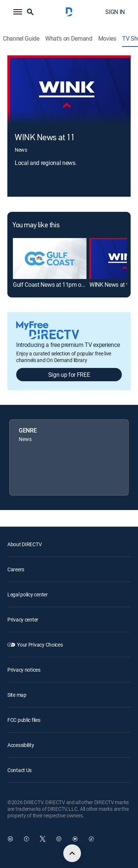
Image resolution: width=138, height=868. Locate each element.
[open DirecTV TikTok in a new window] (91, 839)
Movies (107, 39)
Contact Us (20, 770)
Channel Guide (21, 39)
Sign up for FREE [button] (69, 375)
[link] (50, 259)
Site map (17, 695)
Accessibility (21, 745)
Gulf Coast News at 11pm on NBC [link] (55, 285)
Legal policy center (28, 594)
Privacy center (23, 619)
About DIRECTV (24, 544)
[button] (18, 12)
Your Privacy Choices (40, 645)
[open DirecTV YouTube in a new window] (75, 839)
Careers (16, 569)
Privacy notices (24, 670)
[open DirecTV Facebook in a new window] (26, 839)
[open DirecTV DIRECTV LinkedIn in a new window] (10, 839)
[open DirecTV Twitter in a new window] (43, 839)
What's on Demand (69, 39)
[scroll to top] (72, 853)
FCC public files (24, 720)
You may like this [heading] (36, 225)
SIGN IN (115, 12)
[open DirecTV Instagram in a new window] (59, 839)
